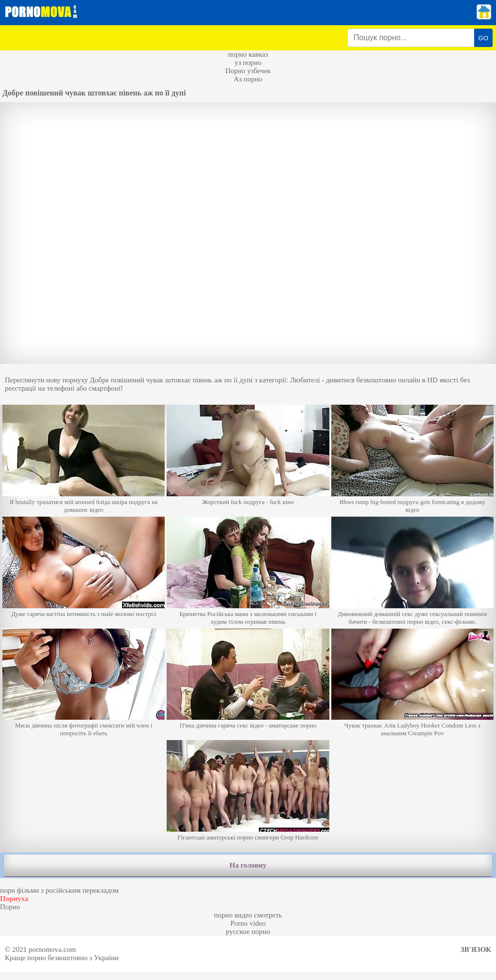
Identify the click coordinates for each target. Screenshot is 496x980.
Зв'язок (476, 949)
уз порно (248, 63)
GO (483, 38)
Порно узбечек (248, 71)
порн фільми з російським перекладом (59, 890)
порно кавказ (248, 54)
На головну (248, 865)
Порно (10, 907)
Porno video (248, 923)
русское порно (248, 932)
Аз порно (248, 79)
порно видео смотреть (248, 915)
